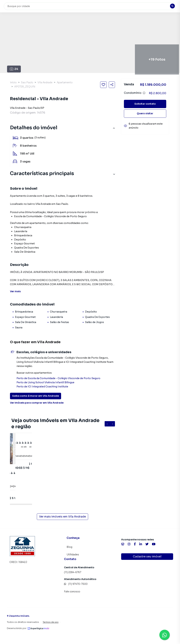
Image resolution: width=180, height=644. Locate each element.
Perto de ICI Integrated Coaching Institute (42, 387)
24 (14, 69)
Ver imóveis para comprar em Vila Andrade (37, 403)
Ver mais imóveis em (62, 517)
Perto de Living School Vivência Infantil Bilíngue (45, 382)
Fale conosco (72, 592)
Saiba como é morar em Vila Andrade (36, 396)
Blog (69, 547)
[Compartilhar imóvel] (112, 85)
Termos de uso (51, 622)
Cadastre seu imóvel (147, 556)
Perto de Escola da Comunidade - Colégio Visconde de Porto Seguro (58, 378)
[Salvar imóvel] (103, 85)
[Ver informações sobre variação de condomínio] (144, 93)
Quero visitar (145, 113)
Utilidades (73, 555)
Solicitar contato (145, 104)
